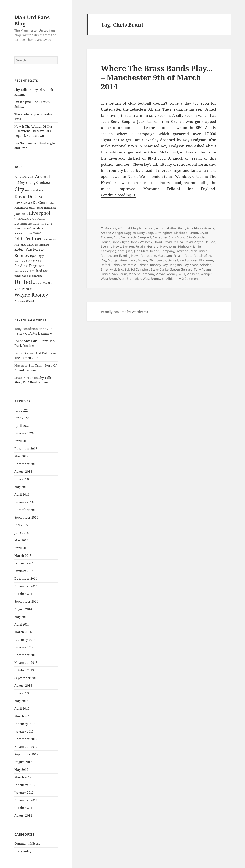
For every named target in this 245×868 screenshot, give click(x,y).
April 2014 (22, 624)
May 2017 (21, 456)
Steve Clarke (160, 269)
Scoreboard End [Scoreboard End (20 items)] (22, 261)
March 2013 (23, 716)
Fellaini (140, 246)
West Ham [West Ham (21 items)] (20, 301)
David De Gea (173, 242)
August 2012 (23, 762)
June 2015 (22, 533)
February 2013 (25, 724)
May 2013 (21, 701)
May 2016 (21, 487)
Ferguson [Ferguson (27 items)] (30, 208)
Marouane (148, 256)
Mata (189, 256)
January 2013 (24, 731)
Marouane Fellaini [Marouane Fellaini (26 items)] (25, 228)
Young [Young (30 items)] (30, 301)
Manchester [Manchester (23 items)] (39, 219)
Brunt (194, 233)
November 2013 (26, 663)
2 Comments (191, 279)
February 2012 (25, 785)
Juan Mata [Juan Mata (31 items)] (21, 214)
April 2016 (22, 494)
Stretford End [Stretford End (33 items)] (39, 271)
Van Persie (120, 274)
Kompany (167, 251)
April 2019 (22, 441)
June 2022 (22, 418)
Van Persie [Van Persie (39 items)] (23, 289)
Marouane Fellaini (170, 256)
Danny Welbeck (141, 242)
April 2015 (22, 548)
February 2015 (25, 563)
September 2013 (26, 678)
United (106, 274)
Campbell (144, 237)
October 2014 (24, 594)
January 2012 (24, 793)
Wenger (206, 274)
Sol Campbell (140, 269)
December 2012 (26, 739)
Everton (128, 246)
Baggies (130, 233)
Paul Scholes (189, 260)
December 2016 (26, 464)
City (189, 237)
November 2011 (26, 800)
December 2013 (26, 655)
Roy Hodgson (172, 265)
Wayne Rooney (166, 274)
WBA (182, 274)
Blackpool (181, 233)
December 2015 (26, 510)
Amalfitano (195, 228)
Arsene (209, 228)
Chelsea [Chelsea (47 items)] (43, 182)
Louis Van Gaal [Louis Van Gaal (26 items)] (23, 219)
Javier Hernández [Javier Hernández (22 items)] (47, 208)
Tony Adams (203, 269)
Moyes (142, 260)
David (158, 242)
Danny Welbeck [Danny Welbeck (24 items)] (34, 190)
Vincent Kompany (142, 274)
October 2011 (24, 808)
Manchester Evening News (120, 256)
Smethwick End (112, 269)
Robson (143, 265)
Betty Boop (145, 233)
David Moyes (194, 242)
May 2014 (21, 617)
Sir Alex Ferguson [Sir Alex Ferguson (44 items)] (29, 266)
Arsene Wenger (112, 233)
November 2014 (26, 586)
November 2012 (26, 747)
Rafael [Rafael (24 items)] (31, 245)
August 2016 (23, 472)
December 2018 (26, 449)
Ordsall (173, 260)
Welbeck (193, 274)
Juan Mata (141, 251)
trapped (209, 122)
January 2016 (24, 502)
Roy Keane (191, 265)
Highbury (185, 246)
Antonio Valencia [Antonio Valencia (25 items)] (24, 177)
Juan (129, 251)
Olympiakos (157, 260)
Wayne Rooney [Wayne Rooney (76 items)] (31, 295)
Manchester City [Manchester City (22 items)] (23, 224)
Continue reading (119, 195)
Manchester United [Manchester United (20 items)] (42, 224)
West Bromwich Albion (159, 279)
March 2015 (23, 556)
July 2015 (21, 525)
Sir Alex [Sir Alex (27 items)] (36, 261)
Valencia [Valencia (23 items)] (38, 283)
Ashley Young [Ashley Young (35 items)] (25, 183)
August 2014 (23, 609)
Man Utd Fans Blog (32, 20)
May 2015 (21, 540)
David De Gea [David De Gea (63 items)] (28, 197)
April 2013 (22, 708)
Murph (136, 228)
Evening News (111, 246)
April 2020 (22, 426)
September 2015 (26, 517)
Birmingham (164, 233)
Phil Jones (206, 260)
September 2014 (26, 601)
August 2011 (23, 815)
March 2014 (23, 632)
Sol (127, 269)
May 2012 (21, 770)
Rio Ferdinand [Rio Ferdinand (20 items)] (42, 245)
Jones (121, 251)
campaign (146, 134)
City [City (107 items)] (19, 189)
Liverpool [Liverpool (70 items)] (40, 213)
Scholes (206, 265)
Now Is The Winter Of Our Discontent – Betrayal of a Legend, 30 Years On (33, 131)
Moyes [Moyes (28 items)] (37, 233)
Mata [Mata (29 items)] (40, 228)
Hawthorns (168, 246)
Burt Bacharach (125, 237)
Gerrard (153, 246)
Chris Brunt (177, 237)
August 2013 (23, 686)
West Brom (109, 279)
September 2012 (26, 754)
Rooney (155, 265)
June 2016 (22, 479)
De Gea (210, 242)
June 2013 (22, 693)
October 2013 (24, 670)
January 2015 (24, 571)
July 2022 (21, 410)
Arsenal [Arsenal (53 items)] (42, 177)
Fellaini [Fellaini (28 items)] (19, 208)
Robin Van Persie (124, 265)
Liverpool (182, 251)
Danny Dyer (120, 242)
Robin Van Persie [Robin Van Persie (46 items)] (29, 249)
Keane (155, 251)
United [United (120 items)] (23, 282)
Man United (199, 251)
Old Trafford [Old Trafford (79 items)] (29, 238)
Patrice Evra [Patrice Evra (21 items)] (50, 239)
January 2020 (24, 433)
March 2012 (23, 777)
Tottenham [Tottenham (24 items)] (35, 276)
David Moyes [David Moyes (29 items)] (23, 203)
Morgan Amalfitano (122, 260)
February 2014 (25, 640)
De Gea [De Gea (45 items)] (39, 203)
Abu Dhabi (178, 228)
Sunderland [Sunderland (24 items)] (21, 276)
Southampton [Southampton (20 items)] (21, 271)
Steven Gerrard (181, 269)
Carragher (160, 237)
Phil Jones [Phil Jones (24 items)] (20, 245)
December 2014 (26, 579)
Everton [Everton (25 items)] (51, 203)
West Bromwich (130, 279)
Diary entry (23, 851)
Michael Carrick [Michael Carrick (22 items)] (23, 233)
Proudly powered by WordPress (124, 312)
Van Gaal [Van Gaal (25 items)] (48, 283)
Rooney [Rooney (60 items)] (22, 255)
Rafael (105, 265)
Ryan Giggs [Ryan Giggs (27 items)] (37, 256)
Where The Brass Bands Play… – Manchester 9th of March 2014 (157, 77)
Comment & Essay (27, 844)
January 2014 (24, 647)
